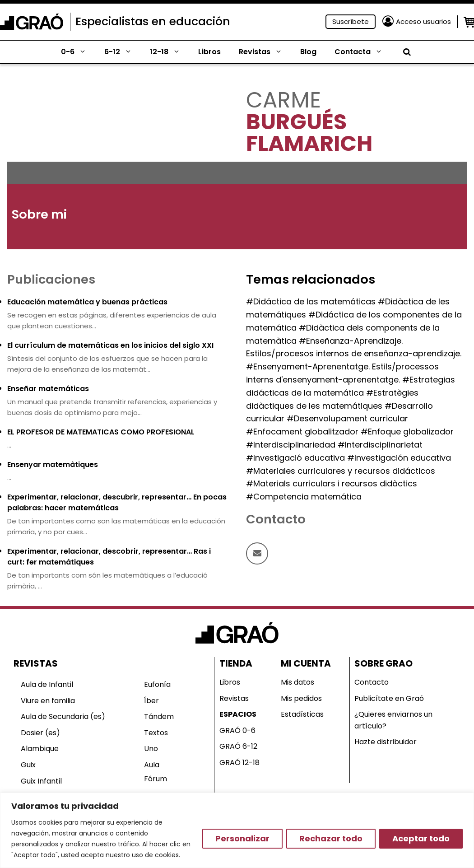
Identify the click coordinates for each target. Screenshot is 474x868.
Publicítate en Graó (389, 698)
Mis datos (297, 682)
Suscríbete (351, 21)
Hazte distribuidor (386, 742)
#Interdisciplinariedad (291, 445)
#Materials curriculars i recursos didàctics (332, 483)
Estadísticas (302, 714)
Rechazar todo (331, 838)
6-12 (123, 52)
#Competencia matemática (304, 497)
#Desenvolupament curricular (347, 418)
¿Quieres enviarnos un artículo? (393, 720)
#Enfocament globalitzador (302, 432)
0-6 (78, 52)
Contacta (363, 52)
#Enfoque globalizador (407, 432)
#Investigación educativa (399, 458)
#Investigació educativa (295, 458)
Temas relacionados (311, 279)
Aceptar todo (421, 838)
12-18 (170, 52)
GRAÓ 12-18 (239, 763)
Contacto (372, 682)
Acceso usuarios (423, 21)
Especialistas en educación (153, 21)
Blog (308, 52)
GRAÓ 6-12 (238, 746)
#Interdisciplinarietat (380, 445)
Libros (209, 52)
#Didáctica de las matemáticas (311, 301)
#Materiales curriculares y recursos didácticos (341, 471)
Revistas (265, 52)
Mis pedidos (301, 698)
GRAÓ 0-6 (237, 730)
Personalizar (242, 838)
